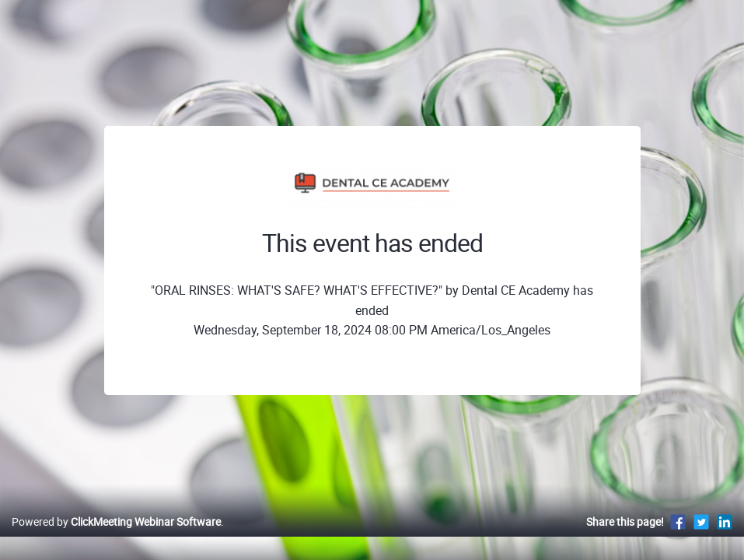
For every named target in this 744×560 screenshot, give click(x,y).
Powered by (116, 538)
